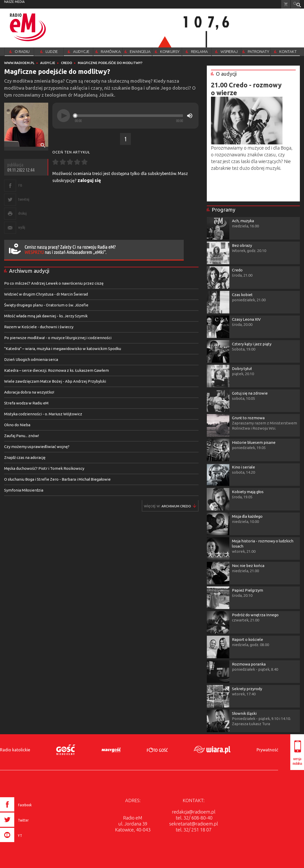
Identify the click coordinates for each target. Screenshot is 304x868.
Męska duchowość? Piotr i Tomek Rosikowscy (44, 468)
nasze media (14, 2)
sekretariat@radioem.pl (194, 824)
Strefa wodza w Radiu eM (26, 403)
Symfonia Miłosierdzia (24, 490)
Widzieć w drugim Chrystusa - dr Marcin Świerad (46, 294)
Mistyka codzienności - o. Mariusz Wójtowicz (43, 414)
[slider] (129, 116)
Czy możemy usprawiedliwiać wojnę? (37, 447)
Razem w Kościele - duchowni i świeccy (39, 327)
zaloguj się (89, 180)
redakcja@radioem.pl (194, 812)
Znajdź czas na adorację (25, 457)
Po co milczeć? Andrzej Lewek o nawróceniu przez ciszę (54, 283)
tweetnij (24, 199)
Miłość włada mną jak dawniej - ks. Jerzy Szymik (46, 316)
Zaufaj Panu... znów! (22, 436)
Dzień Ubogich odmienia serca (31, 359)
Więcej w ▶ (176, 506)
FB (20, 185)
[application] (125, 116)
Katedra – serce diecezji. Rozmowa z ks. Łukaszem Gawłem (56, 370)
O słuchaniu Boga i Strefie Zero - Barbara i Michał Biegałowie (57, 479)
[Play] (63, 116)
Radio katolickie (15, 750)
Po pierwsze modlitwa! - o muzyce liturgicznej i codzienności (58, 338)
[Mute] (190, 116)
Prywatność (267, 750)
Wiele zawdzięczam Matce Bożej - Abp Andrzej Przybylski (55, 381)
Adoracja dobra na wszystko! (29, 392)
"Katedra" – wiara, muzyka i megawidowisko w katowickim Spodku (63, 349)
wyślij (22, 227)
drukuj (22, 213)
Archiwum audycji (29, 271)
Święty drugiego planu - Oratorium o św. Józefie (46, 305)
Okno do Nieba (17, 425)
